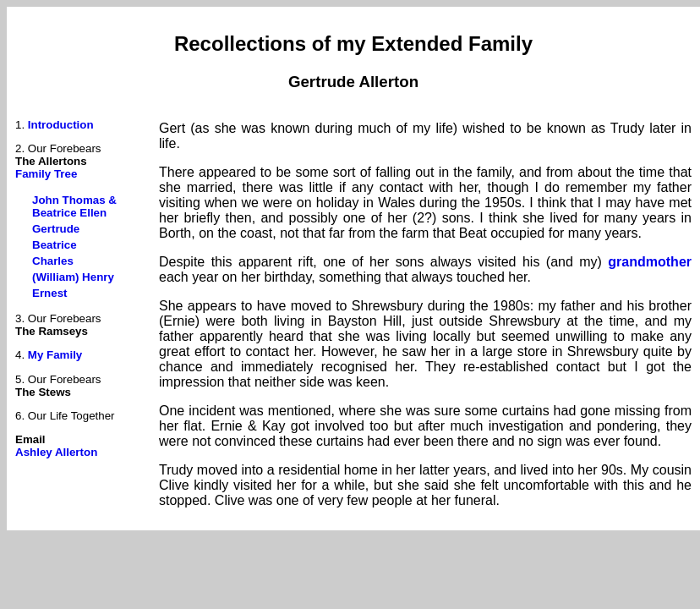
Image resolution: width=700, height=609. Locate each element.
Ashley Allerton (56, 452)
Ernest (49, 293)
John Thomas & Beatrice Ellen (74, 206)
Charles (53, 261)
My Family (55, 355)
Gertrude (56, 229)
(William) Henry (73, 277)
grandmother (650, 262)
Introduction (61, 125)
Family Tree (46, 174)
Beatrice (55, 245)
